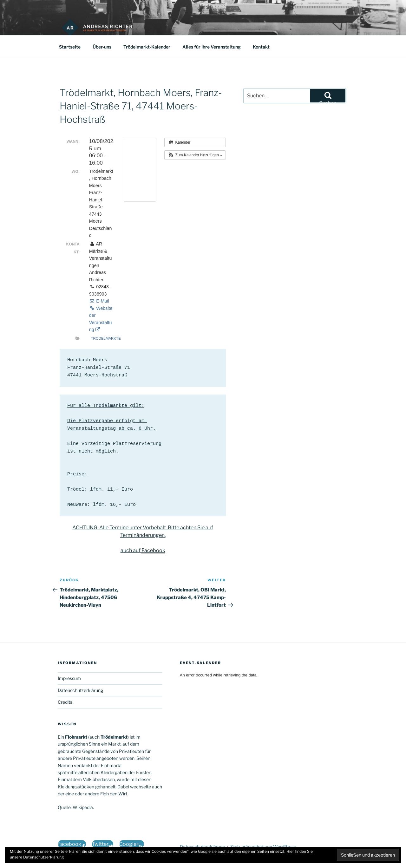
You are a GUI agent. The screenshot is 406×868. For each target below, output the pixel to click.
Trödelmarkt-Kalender (147, 47)
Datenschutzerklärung (80, 690)
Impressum (69, 678)
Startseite (70, 47)
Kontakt (261, 47)
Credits (65, 702)
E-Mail (99, 301)
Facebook (153, 550)
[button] (195, 155)
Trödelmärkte (106, 338)
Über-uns (102, 47)
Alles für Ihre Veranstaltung (212, 47)
